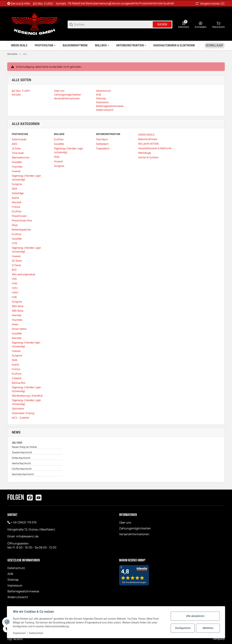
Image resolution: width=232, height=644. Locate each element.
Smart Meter (19, 329)
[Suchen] (113, 24)
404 (25, 54)
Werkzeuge (145, 153)
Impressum (15, 585)
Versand (18, 639)
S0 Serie (17, 261)
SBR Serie (18, 311)
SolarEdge (18, 193)
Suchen (162, 24)
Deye (15, 225)
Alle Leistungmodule (23, 274)
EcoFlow (17, 211)
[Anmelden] (201, 25)
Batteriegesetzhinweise (23, 591)
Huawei (16, 171)
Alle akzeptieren (195, 616)
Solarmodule (19, 139)
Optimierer (18, 409)
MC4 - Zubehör (21, 418)
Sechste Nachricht (23, 474)
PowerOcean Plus (22, 220)
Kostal (15, 198)
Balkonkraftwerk (148, 139)
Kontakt (61, 3)
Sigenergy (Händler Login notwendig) (26, 178)
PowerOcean (19, 216)
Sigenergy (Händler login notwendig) (26, 344)
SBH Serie (18, 306)
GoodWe (17, 162)
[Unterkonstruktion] (131, 45)
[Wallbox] (102, 45)
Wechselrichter (21, 157)
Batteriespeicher (21, 229)
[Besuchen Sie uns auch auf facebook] (30, 498)
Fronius (16, 207)
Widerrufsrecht (18, 597)
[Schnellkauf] (215, 45)
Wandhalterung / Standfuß (27, 396)
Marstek (17, 202)
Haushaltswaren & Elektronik (155, 148)
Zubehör (17, 378)
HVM (15, 283)
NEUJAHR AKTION (148, 144)
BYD (14, 270)
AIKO (15, 144)
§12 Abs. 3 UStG (43, 3)
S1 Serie (16, 265)
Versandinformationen (134, 534)
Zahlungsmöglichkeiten (135, 528)
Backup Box (19, 383)
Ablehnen (208, 628)
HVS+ (15, 288)
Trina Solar (18, 153)
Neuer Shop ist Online (24, 447)
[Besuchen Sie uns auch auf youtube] (39, 498)
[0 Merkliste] (184, 25)
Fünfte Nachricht (22, 469)
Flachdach (102, 139)
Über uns (125, 522)
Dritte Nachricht (21, 458)
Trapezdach (103, 148)
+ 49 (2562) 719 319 (24, 522)
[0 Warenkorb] (218, 25)
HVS (14, 279)
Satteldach (102, 144)
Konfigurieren (183, 628)
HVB (14, 297)
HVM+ (15, 292)
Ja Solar (16, 148)
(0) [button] (210, 3)
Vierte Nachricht (21, 463)
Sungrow (17, 184)
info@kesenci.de (27, 536)
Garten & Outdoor (148, 157)
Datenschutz (16, 568)
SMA (15, 189)
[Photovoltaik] (45, 45)
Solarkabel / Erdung (23, 413)
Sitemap (13, 580)
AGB (10, 574)
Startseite (12, 54)
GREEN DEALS (146, 135)
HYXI (14, 243)
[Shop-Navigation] (19, 3)
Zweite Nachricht (22, 452)
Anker (15, 324)
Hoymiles (17, 167)
